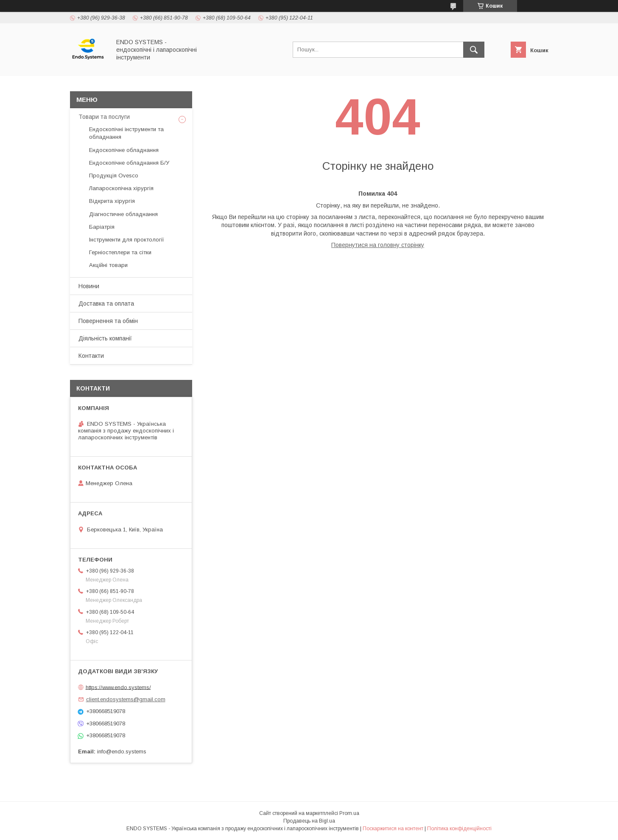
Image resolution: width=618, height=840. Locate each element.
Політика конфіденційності (459, 829)
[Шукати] (474, 50)
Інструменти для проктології (127, 240)
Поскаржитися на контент (393, 829)
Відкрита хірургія (112, 201)
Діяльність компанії (105, 338)
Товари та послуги (104, 117)
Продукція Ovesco (114, 176)
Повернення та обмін (108, 321)
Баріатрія (102, 227)
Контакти (91, 356)
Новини (89, 286)
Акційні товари (108, 265)
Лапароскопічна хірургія (121, 188)
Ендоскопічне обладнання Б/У (129, 163)
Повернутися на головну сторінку (378, 245)
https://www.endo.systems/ (118, 687)
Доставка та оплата (106, 303)
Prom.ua (349, 813)
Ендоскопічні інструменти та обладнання (126, 133)
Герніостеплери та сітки (120, 252)
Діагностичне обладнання (123, 214)
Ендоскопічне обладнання (124, 150)
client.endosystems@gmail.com (126, 699)
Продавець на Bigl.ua (309, 821)
